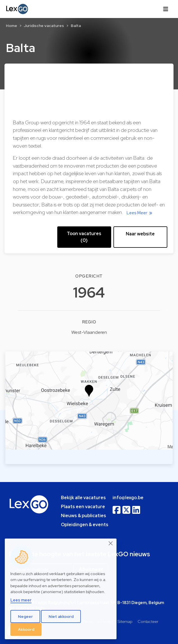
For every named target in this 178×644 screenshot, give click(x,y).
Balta (76, 26)
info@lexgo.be (128, 498)
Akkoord (26, 629)
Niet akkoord (61, 616)
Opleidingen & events (85, 525)
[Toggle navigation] (166, 9)
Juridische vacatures (44, 26)
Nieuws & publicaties (84, 516)
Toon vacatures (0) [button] (84, 237)
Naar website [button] (140, 234)
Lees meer (21, 600)
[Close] (111, 543)
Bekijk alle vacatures (83, 498)
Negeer (25, 616)
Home (12, 26)
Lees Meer (140, 213)
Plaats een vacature (83, 507)
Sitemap (125, 621)
